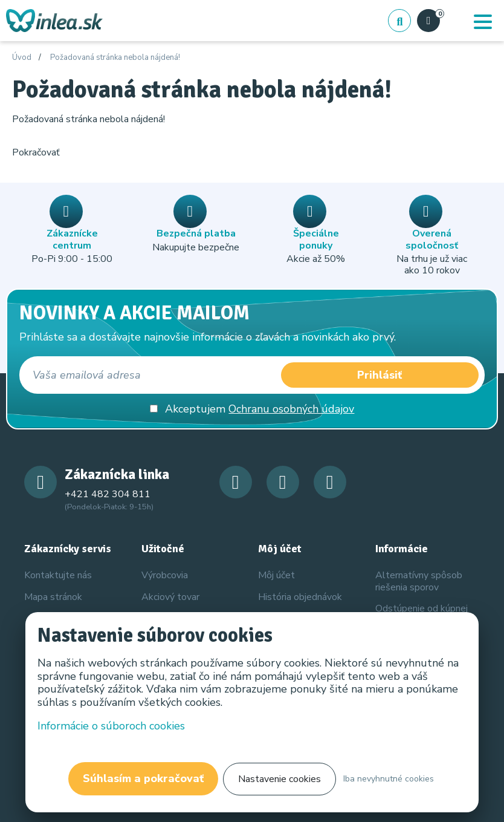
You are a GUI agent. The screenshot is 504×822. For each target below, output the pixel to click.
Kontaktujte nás (58, 575)
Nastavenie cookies (279, 779)
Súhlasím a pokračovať (143, 778)
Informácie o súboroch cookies (111, 726)
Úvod (22, 58)
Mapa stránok (53, 597)
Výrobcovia (165, 575)
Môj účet (276, 575)
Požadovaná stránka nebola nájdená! (115, 58)
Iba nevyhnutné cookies (389, 779)
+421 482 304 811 (108, 494)
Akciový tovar (170, 597)
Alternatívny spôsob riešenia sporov (419, 581)
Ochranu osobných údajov (291, 409)
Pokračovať (36, 152)
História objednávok (300, 597)
